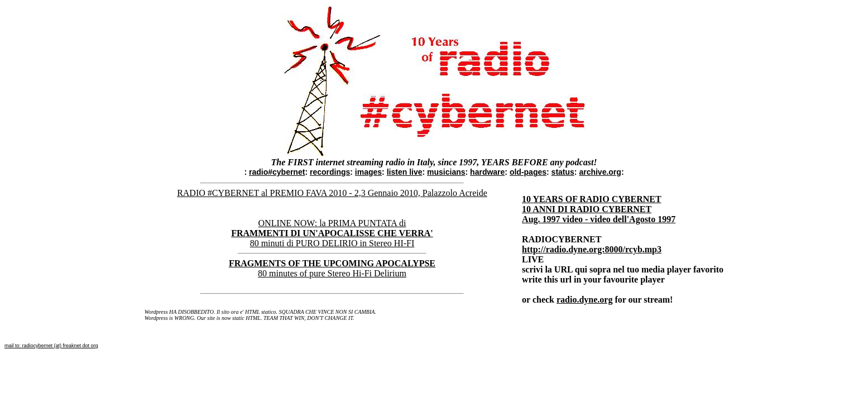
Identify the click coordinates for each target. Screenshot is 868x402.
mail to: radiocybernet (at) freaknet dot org (51, 346)
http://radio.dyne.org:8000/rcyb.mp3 (592, 249)
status (563, 172)
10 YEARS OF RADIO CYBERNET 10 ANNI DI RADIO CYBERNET (592, 204)
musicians (446, 172)
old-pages (528, 172)
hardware (487, 172)
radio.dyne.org (584, 300)
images (368, 172)
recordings (330, 172)
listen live (405, 172)
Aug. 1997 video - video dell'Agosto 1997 (599, 219)
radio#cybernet (277, 172)
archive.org (600, 172)
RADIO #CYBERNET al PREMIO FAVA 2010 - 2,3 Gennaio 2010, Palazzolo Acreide (332, 193)
